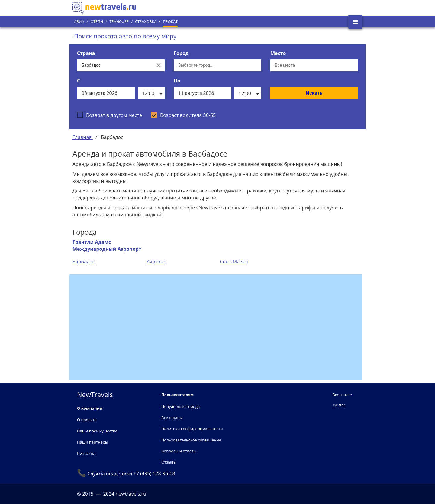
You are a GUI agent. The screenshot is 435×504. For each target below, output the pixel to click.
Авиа (79, 22)
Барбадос (84, 262)
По (177, 81)
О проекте (87, 420)
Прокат (170, 22)
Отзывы (169, 462)
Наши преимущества (97, 431)
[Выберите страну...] (115, 65)
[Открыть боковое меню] (355, 22)
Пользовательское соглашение (191, 440)
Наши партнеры (93, 442)
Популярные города (180, 406)
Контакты (86, 453)
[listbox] (151, 93)
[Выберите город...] (217, 65)
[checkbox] (110, 115)
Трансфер (119, 22)
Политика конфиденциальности (192, 429)
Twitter (339, 405)
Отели (97, 22)
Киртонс (156, 262)
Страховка (146, 22)
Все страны (172, 418)
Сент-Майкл (234, 262)
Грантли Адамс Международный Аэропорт (107, 246)
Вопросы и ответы (179, 451)
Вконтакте (342, 395)
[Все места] (314, 65)
